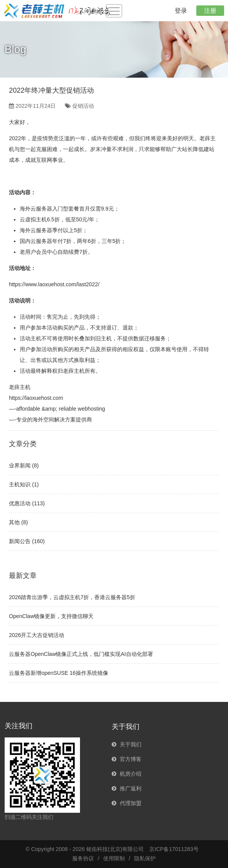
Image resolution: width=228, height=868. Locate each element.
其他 (14, 522)
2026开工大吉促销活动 (37, 635)
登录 (181, 11)
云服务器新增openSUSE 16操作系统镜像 (59, 673)
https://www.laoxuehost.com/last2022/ (54, 284)
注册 (210, 11)
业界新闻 (20, 465)
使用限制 (114, 858)
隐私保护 (145, 858)
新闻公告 (20, 541)
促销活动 (83, 106)
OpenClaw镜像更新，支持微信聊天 (51, 616)
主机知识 (20, 484)
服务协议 (83, 858)
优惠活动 (20, 503)
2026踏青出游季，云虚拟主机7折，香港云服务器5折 (72, 597)
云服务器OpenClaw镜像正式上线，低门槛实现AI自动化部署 (81, 654)
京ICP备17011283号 (174, 849)
